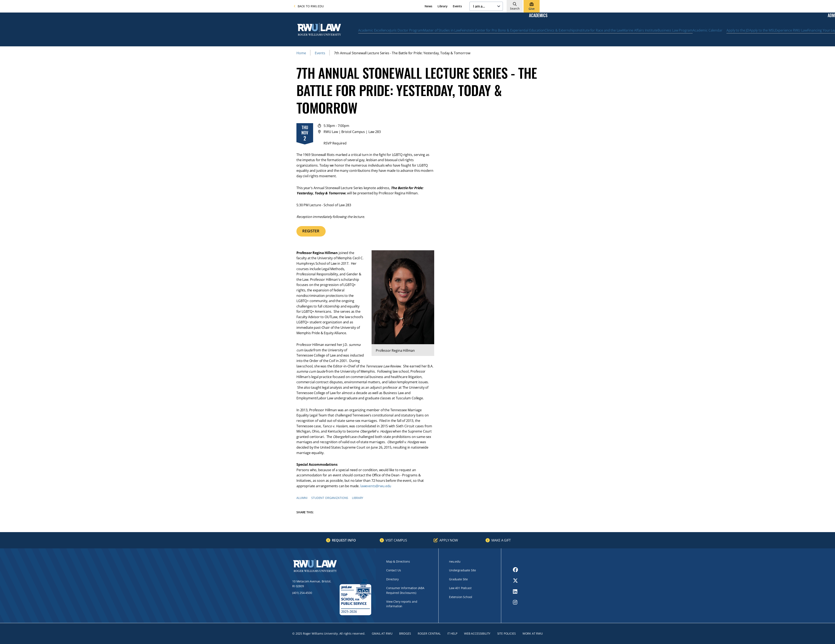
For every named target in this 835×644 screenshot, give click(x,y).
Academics (538, 15)
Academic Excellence (374, 30)
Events (457, 6)
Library (443, 6)
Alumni (302, 498)
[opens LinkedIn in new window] (515, 591)
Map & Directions (398, 561)
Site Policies (507, 633)
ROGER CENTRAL (429, 633)
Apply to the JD (738, 30)
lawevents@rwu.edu (376, 486)
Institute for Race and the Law (600, 30)
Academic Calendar (707, 30)
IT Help (452, 633)
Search (515, 8)
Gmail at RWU (382, 633)
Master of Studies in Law (442, 30)
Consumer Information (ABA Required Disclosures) (405, 590)
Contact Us (393, 570)
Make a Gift (501, 540)
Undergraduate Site (462, 570)
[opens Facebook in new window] (515, 570)
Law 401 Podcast (460, 588)
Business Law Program (675, 30)
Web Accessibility (477, 633)
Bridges (405, 633)
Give (531, 9)
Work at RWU (533, 633)
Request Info (344, 540)
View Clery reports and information (402, 604)
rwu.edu (455, 561)
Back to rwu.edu (309, 6)
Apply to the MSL (762, 30)
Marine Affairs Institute (640, 30)
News (428, 6)
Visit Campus (396, 540)
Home (301, 53)
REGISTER (311, 231)
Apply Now (449, 540)
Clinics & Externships (561, 30)
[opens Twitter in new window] (515, 581)
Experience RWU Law (791, 30)
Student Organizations (330, 498)
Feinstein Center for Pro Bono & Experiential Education (502, 30)
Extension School (461, 597)
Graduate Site (458, 579)
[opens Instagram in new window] (515, 602)
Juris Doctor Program (406, 30)
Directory (392, 579)
